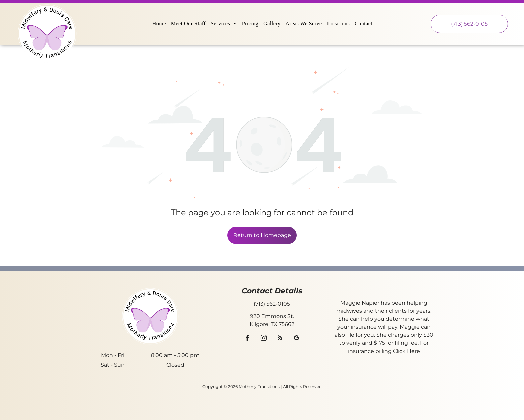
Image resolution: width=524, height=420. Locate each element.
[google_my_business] (297, 339)
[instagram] (264, 339)
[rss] (280, 339)
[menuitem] (160, 24)
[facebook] (247, 339)
